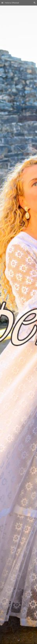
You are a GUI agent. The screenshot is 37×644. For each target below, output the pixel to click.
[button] (2, 3)
